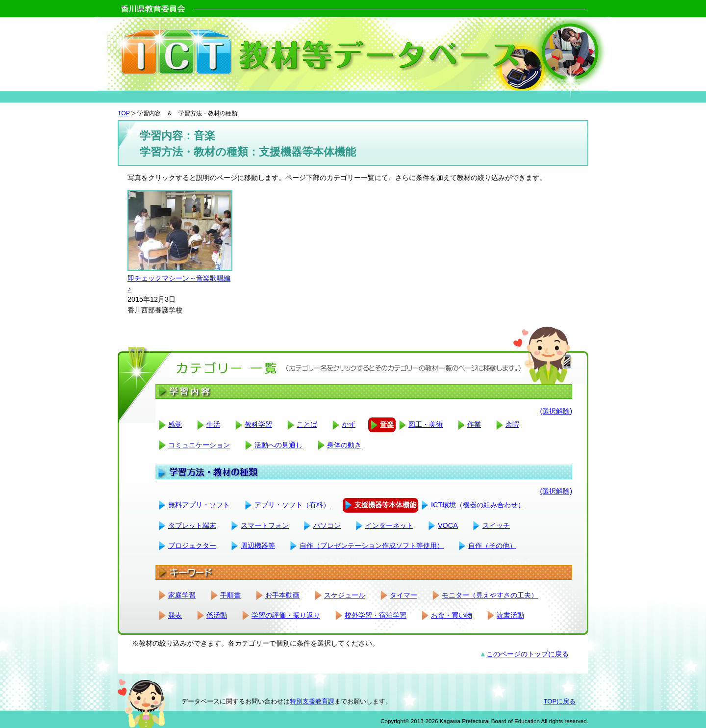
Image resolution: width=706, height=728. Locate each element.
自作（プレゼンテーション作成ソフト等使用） (372, 546)
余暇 (512, 424)
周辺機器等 (258, 546)
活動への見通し (278, 445)
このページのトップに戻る (528, 654)
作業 (474, 424)
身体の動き (344, 445)
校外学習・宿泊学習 (376, 615)
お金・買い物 (452, 615)
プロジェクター (192, 546)
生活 (213, 424)
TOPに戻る (560, 701)
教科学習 (258, 424)
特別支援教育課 (312, 701)
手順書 (230, 595)
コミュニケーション (199, 445)
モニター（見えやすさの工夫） (490, 595)
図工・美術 (426, 424)
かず (349, 424)
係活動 (217, 615)
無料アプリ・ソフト (199, 505)
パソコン (327, 525)
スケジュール (345, 595)
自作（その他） (492, 546)
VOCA (448, 525)
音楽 (387, 424)
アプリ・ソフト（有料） (292, 505)
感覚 (175, 424)
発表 (175, 615)
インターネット (389, 525)
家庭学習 (182, 595)
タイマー (403, 595)
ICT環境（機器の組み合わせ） (478, 505)
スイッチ (496, 525)
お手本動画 (282, 595)
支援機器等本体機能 (385, 505)
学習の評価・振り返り (286, 615)
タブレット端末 (192, 525)
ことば (307, 424)
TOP (124, 113)
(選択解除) (556, 411)
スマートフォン (265, 525)
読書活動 (510, 615)
